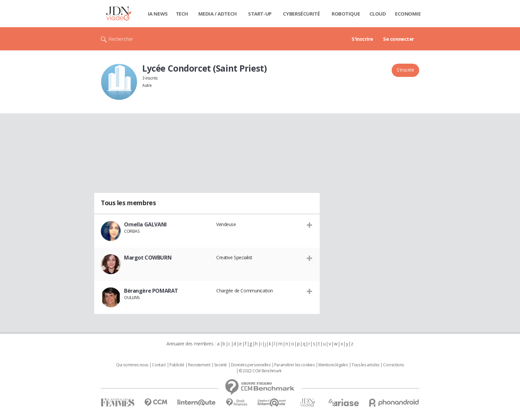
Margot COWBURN (148, 258)
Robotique (346, 14)
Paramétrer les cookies (294, 365)
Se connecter (399, 39)
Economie (408, 14)
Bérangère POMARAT (151, 291)
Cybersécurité (301, 14)
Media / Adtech (218, 14)
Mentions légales (333, 365)
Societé (221, 365)
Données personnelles (251, 365)
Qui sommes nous (132, 365)
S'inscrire (362, 39)
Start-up (260, 14)
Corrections (393, 365)
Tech (182, 14)
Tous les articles (365, 365)
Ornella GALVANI (145, 224)
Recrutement (199, 365)
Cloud (378, 14)
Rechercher (121, 39)
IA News (158, 14)
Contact (159, 365)
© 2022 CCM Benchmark (260, 371)
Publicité (177, 365)
